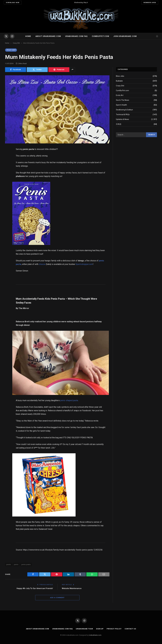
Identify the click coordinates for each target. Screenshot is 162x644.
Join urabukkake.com (125, 36)
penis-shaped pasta (69, 400)
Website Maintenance (72, 589)
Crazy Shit (11, 50)
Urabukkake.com (95, 635)
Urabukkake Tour (84, 629)
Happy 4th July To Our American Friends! (35, 589)
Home (28, 36)
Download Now (13, 3)
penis (16, 564)
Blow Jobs (120, 76)
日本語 (119, 124)
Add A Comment (57, 598)
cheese (42, 264)
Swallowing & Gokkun (124, 110)
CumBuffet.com (122, 91)
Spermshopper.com (84, 264)
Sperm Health (121, 105)
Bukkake (119, 81)
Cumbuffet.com (100, 36)
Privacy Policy (114, 629)
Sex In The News (123, 100)
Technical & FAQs (123, 115)
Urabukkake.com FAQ (76, 36)
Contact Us (130, 629)
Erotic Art (120, 95)
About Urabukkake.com (48, 36)
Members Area (150, 3)
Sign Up (100, 629)
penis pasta (26, 564)
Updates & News (122, 119)
